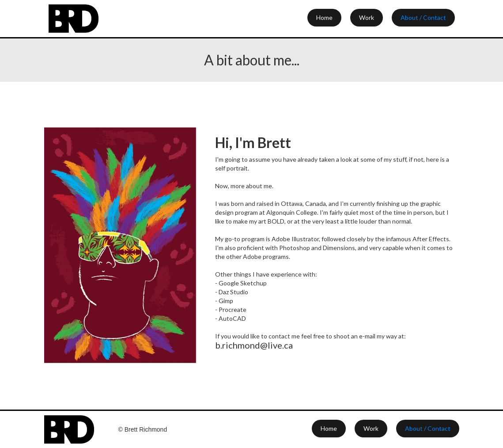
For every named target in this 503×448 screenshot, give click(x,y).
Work (367, 17)
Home (324, 17)
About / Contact (423, 17)
